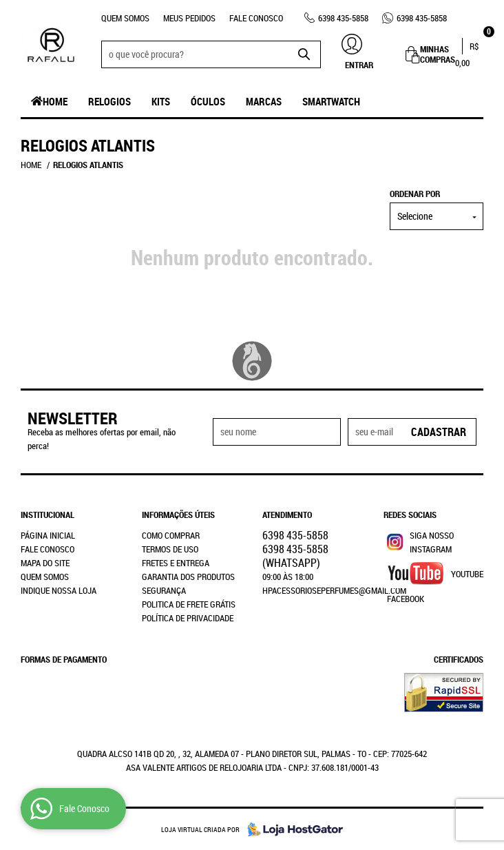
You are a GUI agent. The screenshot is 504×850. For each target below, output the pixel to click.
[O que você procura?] (304, 54)
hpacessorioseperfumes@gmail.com (334, 590)
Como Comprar (171, 535)
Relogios (109, 101)
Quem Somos (125, 18)
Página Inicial (48, 535)
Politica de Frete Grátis (189, 604)
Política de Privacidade (188, 618)
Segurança (164, 590)
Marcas (264, 101)
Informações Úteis (178, 515)
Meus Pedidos (189, 18)
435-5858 (343, 18)
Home (55, 101)
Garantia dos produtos (188, 577)
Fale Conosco (256, 18)
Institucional (48, 515)
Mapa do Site (45, 563)
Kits (161, 101)
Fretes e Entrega (176, 563)
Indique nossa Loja (59, 590)
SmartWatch (331, 101)
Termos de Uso (170, 549)
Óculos (208, 101)
